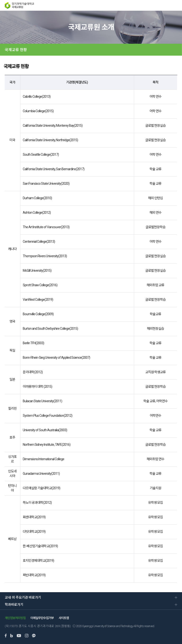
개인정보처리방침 (15, 618)
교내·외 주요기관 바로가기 (23, 597)
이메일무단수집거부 (42, 618)
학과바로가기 (14, 605)
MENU (176, 5)
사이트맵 (64, 618)
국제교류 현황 (16, 50)
